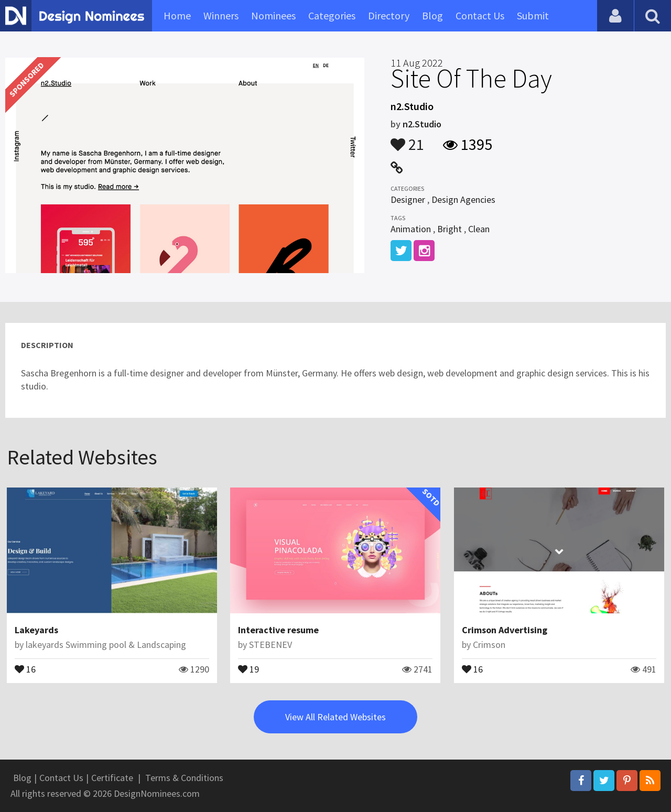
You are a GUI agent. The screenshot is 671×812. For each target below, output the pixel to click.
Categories (332, 15)
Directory (389, 15)
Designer (408, 199)
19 (248, 668)
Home (177, 15)
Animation (411, 229)
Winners (221, 15)
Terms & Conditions (184, 778)
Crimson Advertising (505, 630)
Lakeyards (36, 630)
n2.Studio (422, 124)
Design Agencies (463, 199)
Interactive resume (278, 630)
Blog (432, 15)
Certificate (112, 778)
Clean (479, 229)
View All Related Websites (335, 717)
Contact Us (480, 15)
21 (407, 139)
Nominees (273, 15)
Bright (450, 229)
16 (25, 668)
